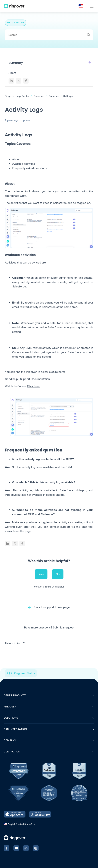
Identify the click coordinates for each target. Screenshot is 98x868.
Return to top (15, 643)
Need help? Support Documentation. (28, 379)
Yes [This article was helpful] (41, 574)
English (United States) (20, 824)
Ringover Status (24, 673)
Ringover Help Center (17, 96)
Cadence (39, 96)
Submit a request (64, 627)
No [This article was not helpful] (58, 574)
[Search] (49, 35)
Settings (68, 96)
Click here (33, 386)
